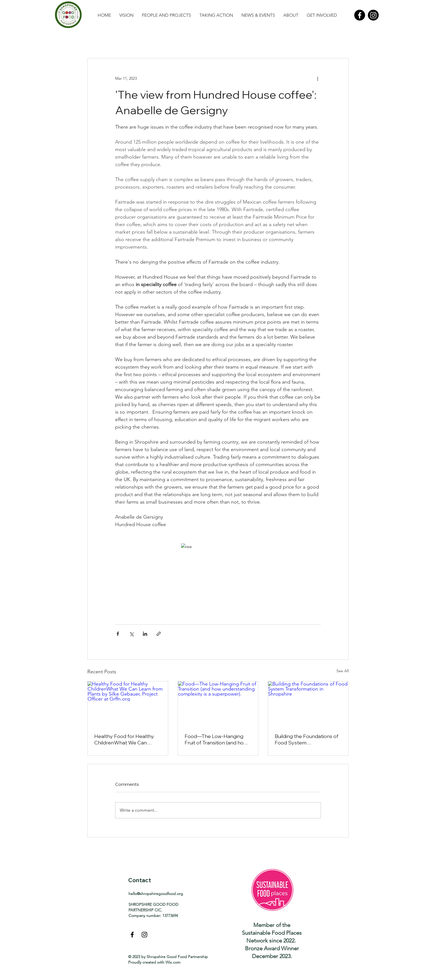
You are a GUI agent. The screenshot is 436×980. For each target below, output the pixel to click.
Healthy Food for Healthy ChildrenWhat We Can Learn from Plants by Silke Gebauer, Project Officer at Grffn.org (126, 739)
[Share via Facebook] (118, 634)
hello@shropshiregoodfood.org (156, 894)
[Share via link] (159, 634)
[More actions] (318, 78)
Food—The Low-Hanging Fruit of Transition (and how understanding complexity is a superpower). (217, 739)
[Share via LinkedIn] (145, 634)
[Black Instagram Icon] (144, 935)
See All (343, 671)
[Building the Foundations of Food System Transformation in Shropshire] (308, 704)
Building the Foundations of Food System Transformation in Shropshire (307, 739)
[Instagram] (373, 15)
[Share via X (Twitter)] (131, 634)
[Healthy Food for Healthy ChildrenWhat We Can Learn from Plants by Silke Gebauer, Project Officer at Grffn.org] (128, 704)
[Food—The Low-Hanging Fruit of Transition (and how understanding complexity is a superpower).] (218, 704)
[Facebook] (360, 15)
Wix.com (173, 962)
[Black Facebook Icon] (132, 935)
